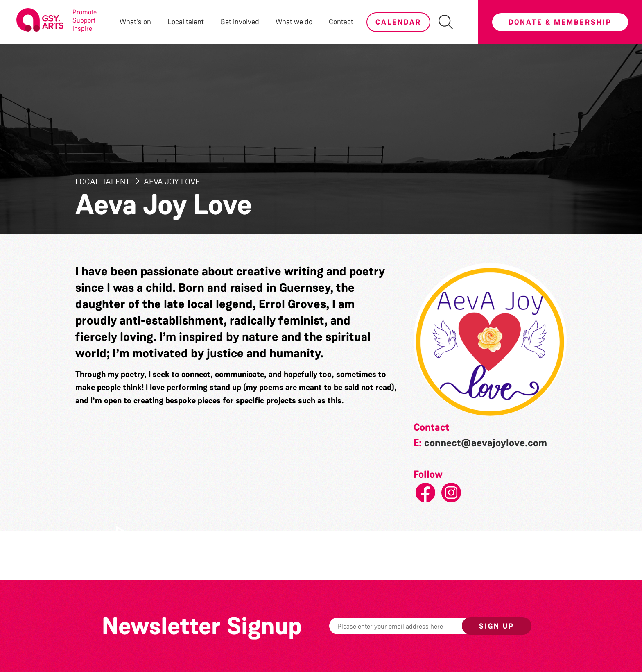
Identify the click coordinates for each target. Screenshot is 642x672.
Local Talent (104, 182)
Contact (341, 22)
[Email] (408, 626)
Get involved (240, 22)
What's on (135, 22)
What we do (294, 22)
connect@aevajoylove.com (486, 443)
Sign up (497, 626)
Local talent (186, 22)
